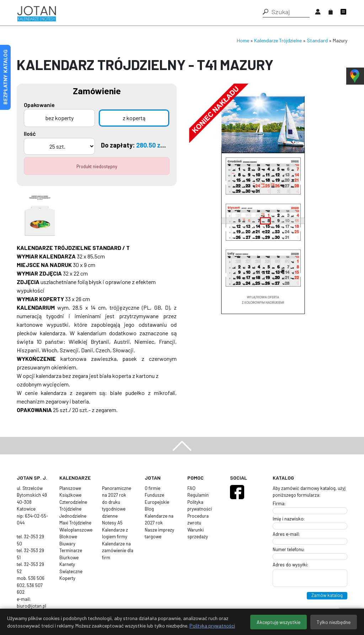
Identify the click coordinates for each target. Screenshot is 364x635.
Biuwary (67, 544)
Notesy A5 (112, 523)
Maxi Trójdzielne (75, 523)
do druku (111, 502)
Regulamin (198, 495)
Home (243, 40)
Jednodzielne (73, 516)
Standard (317, 40)
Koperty (67, 578)
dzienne (110, 516)
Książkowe (70, 495)
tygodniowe (114, 509)
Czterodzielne (73, 502)
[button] (266, 12)
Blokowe (68, 537)
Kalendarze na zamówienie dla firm (118, 551)
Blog (149, 509)
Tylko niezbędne (334, 622)
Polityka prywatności (212, 626)
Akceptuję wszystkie (279, 622)
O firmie (152, 488)
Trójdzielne (70, 509)
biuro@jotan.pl (31, 606)
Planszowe (70, 488)
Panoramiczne (117, 488)
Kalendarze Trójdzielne (278, 40)
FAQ (191, 488)
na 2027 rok (114, 495)
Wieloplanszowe (76, 530)
